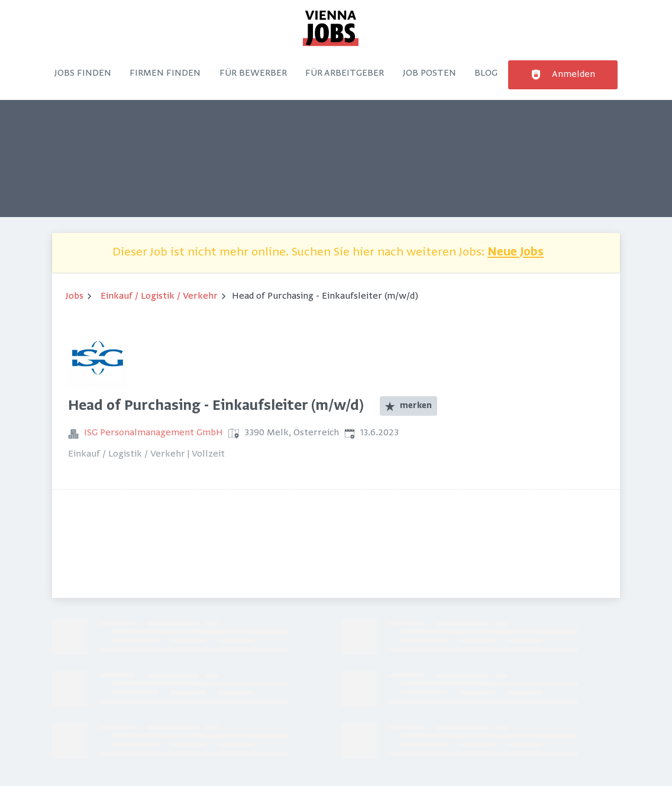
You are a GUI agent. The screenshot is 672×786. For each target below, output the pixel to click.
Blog (486, 73)
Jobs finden (83, 73)
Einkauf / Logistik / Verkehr (159, 296)
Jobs (75, 296)
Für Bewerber (253, 73)
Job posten (429, 73)
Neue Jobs (516, 253)
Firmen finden (165, 73)
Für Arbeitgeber (345, 73)
